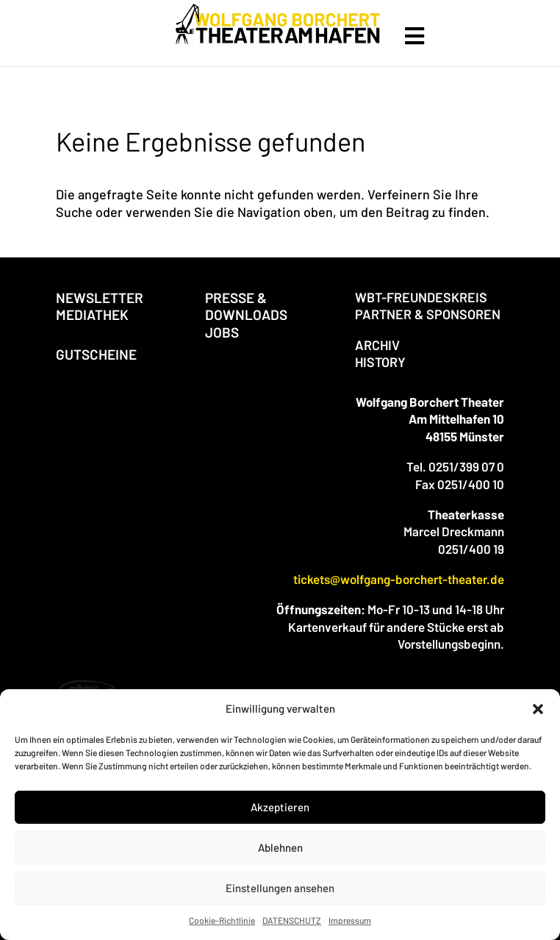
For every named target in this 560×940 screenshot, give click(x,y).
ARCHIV (377, 345)
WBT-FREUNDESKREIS (421, 297)
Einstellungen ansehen (280, 888)
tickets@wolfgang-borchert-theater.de (399, 579)
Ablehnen (280, 847)
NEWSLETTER (100, 298)
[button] (538, 709)
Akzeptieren (280, 807)
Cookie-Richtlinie (222, 920)
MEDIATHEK (92, 314)
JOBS (222, 332)
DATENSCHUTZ (292, 920)
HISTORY (380, 362)
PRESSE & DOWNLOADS (246, 306)
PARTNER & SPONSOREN (428, 314)
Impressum (350, 920)
